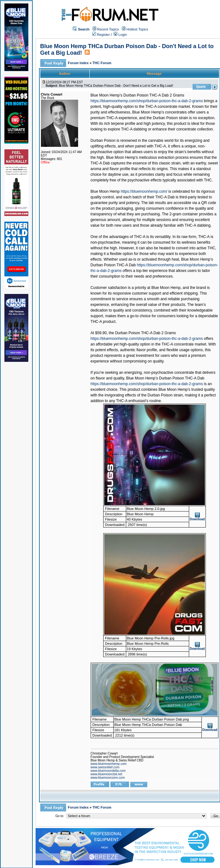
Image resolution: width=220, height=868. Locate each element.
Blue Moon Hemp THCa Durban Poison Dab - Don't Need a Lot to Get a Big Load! (116, 86)
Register (101, 35)
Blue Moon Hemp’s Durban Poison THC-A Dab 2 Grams (138, 95)
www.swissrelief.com (105, 767)
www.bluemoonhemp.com (109, 764)
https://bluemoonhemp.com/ (144, 191)
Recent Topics (108, 29)
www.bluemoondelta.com (108, 771)
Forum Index (79, 63)
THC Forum (102, 63)
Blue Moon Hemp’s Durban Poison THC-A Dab (165, 378)
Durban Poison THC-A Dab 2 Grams (146, 333)
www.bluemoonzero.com (108, 778)
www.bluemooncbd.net (107, 774)
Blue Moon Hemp (105, 191)
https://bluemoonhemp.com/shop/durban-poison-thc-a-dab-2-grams (147, 101)
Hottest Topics (137, 29)
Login (120, 35)
